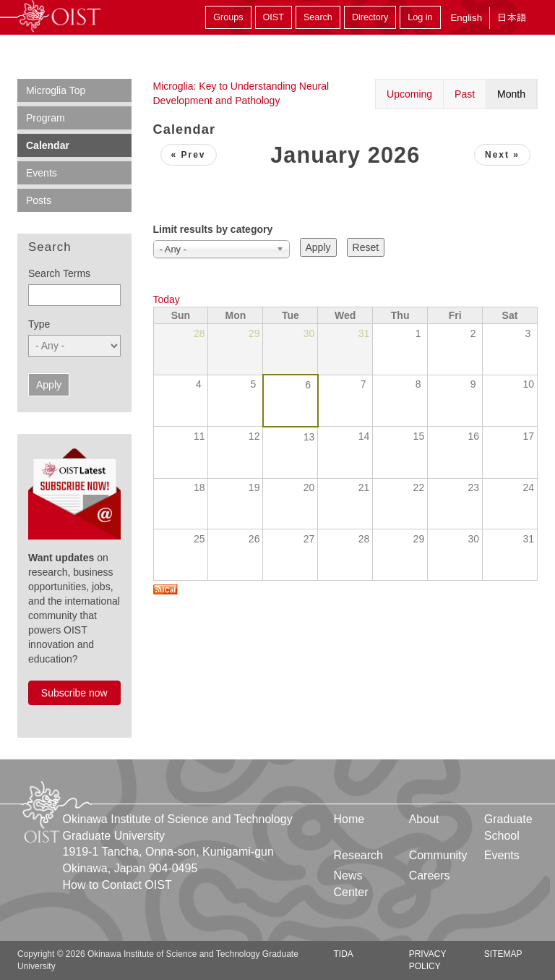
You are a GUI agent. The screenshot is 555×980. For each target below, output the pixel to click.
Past (465, 94)
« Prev (189, 155)
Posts (39, 200)
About (424, 819)
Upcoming (409, 94)
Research (358, 855)
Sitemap (503, 954)
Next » (502, 155)
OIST (274, 17)
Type (39, 324)
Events (42, 173)
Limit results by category (213, 229)
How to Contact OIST (117, 885)
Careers (430, 875)
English (466, 18)
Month (511, 94)
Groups (228, 17)
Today (167, 299)
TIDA (344, 954)
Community (438, 855)
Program (46, 118)
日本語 (512, 18)
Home (349, 819)
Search (318, 17)
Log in (420, 17)
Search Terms (59, 273)
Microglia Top (56, 90)
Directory (370, 17)
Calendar (48, 145)
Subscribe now (74, 693)
